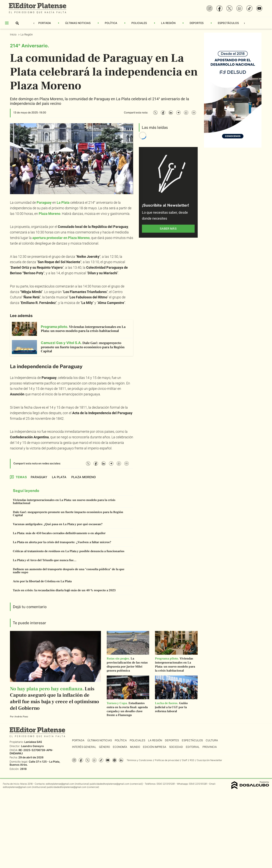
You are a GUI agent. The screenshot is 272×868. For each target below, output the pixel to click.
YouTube (108, 760)
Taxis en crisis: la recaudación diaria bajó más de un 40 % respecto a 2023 (64, 590)
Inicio (14, 34)
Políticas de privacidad (167, 760)
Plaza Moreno (50, 214)
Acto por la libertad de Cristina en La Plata (42, 581)
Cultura (212, 740)
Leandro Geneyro (32, 746)
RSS (192, 760)
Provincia (210, 747)
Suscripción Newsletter (210, 760)
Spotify (114, 760)
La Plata (63, 202)
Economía (120, 747)
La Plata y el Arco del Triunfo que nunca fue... (45, 560)
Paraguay (44, 202)
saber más (168, 229)
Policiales (139, 23)
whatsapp (94, 760)
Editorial (193, 747)
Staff (185, 760)
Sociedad (176, 747)
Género (104, 747)
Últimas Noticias (78, 23)
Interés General (84, 747)
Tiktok (101, 760)
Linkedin (121, 760)
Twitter (88, 760)
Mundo (135, 747)
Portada (45, 23)
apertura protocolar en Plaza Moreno (61, 238)
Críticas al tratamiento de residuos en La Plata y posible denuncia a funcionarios (69, 551)
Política (111, 23)
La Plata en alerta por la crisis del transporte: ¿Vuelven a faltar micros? (62, 542)
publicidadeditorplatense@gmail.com (110, 784)
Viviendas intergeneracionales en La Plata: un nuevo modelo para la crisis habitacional (64, 502)
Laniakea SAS (33, 742)
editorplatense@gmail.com (60, 784)
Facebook (81, 760)
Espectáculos (228, 23)
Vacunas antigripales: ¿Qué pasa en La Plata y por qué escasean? (58, 524)
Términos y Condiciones (139, 760)
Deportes (197, 23)
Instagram (74, 760)
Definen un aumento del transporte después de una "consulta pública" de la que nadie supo (69, 571)
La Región (168, 23)
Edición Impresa (155, 747)
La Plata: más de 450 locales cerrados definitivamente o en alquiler (59, 533)
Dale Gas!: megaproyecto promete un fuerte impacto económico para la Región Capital (68, 514)
